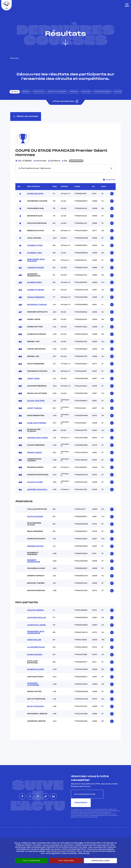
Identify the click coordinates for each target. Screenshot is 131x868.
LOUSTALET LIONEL (37, 627)
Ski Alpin (16, 93)
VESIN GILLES (34, 642)
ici (97, 810)
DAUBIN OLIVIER (35, 672)
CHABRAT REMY (35, 285)
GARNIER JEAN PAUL (37, 492)
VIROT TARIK (33, 381)
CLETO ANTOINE (35, 519)
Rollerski (75, 93)
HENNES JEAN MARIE (37, 440)
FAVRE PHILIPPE (35, 196)
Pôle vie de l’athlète (97, 836)
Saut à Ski (88, 93)
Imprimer (109, 182)
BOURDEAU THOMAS (37, 307)
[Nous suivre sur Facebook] (15, 794)
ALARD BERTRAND (36, 649)
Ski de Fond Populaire (59, 93)
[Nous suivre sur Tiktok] (50, 794)
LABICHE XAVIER (36, 270)
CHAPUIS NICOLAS (36, 620)
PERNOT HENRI (34, 455)
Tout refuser (66, 861)
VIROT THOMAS (35, 410)
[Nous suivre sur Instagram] (38, 794)
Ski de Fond (40, 93)
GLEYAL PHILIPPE (36, 403)
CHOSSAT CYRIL (35, 248)
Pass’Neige (58, 836)
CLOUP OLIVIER (35, 484)
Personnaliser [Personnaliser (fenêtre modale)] (100, 861)
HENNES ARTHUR (35, 548)
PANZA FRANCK (35, 657)
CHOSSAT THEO (35, 255)
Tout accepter (31, 861)
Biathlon (28, 93)
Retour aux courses (26, 118)
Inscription (112, 796)
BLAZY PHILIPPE (35, 709)
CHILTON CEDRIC (36, 612)
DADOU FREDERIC (36, 299)
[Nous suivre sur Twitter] (26, 794)
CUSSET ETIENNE (36, 292)
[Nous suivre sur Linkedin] (61, 794)
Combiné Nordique (104, 93)
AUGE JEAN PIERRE (37, 425)
